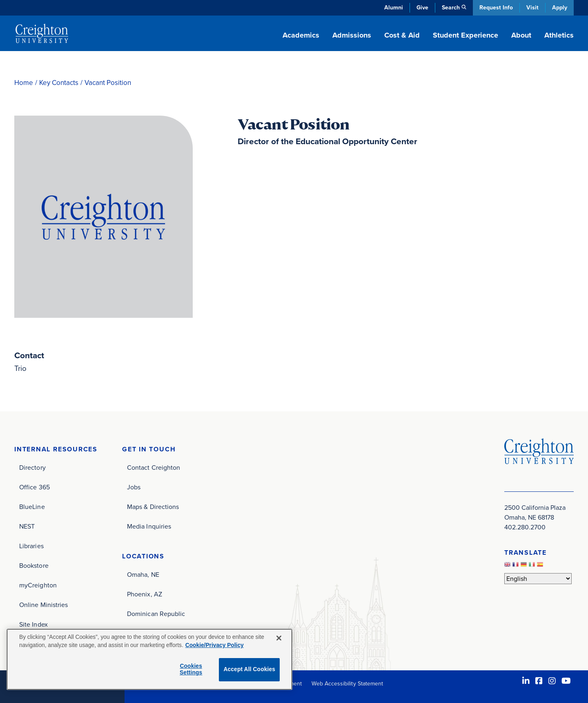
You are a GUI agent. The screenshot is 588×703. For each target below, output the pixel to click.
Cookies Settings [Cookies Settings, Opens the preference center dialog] (191, 670)
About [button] (521, 35)
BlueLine (32, 507)
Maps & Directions (153, 507)
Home (24, 83)
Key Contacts (59, 83)
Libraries (31, 546)
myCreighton (38, 585)
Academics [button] (301, 35)
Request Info (496, 8)
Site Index (33, 624)
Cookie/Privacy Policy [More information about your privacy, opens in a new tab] (215, 645)
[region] (149, 659)
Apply (560, 8)
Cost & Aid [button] (402, 35)
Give (422, 8)
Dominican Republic (156, 614)
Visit (532, 8)
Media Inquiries (149, 526)
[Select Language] (538, 579)
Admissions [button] (352, 35)
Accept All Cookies (249, 669)
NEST (27, 526)
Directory (32, 468)
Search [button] (451, 8)
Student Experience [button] (465, 35)
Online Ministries (43, 605)
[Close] (279, 638)
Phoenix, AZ (145, 594)
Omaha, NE (143, 575)
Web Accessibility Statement (347, 684)
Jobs (134, 487)
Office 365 (35, 487)
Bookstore (34, 566)
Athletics (559, 35)
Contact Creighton (154, 468)
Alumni (394, 8)
